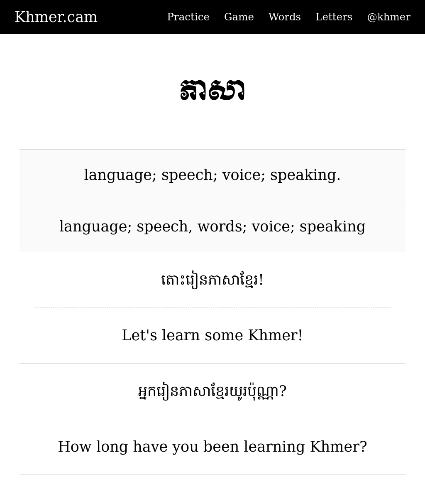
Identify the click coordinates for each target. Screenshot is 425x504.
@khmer (389, 17)
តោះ (173, 280)
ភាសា (224, 280)
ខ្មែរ (249, 280)
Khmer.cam (56, 17)
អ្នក (147, 391)
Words (285, 17)
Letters (334, 17)
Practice (188, 17)
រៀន (197, 280)
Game (239, 17)
